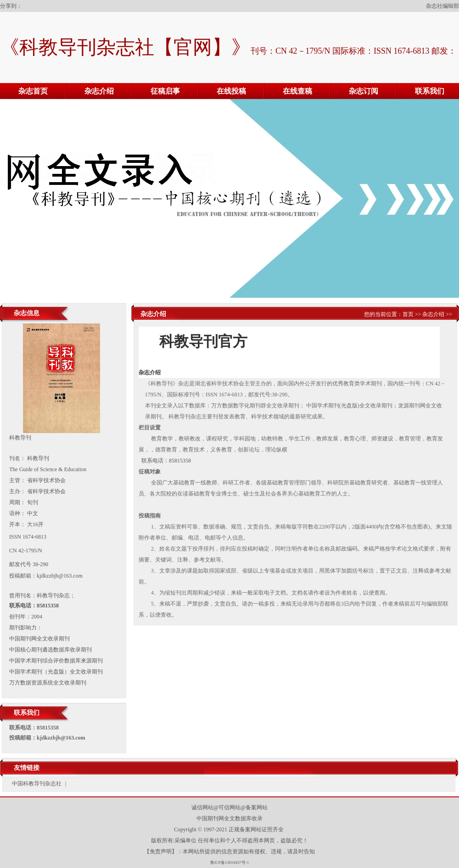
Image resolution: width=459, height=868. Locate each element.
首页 (408, 314)
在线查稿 (297, 91)
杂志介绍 (99, 91)
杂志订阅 (364, 91)
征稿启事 (165, 91)
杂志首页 (33, 91)
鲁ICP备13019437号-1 (230, 862)
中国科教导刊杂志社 (37, 784)
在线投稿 (231, 91)
